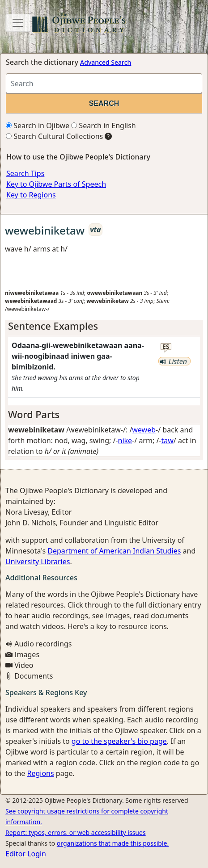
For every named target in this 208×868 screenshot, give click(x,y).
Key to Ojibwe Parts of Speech (56, 184)
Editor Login (26, 854)
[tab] (104, 326)
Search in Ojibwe (38, 126)
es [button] (166, 347)
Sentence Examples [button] (53, 326)
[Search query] (104, 83)
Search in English (104, 126)
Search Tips (25, 173)
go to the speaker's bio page (119, 741)
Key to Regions (31, 195)
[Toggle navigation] (18, 23)
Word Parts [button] (34, 414)
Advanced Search (106, 62)
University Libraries (38, 562)
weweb (144, 430)
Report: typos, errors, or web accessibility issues (76, 832)
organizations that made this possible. (113, 843)
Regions (40, 773)
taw (168, 440)
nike (125, 440)
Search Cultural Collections (54, 136)
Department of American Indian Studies (114, 551)
